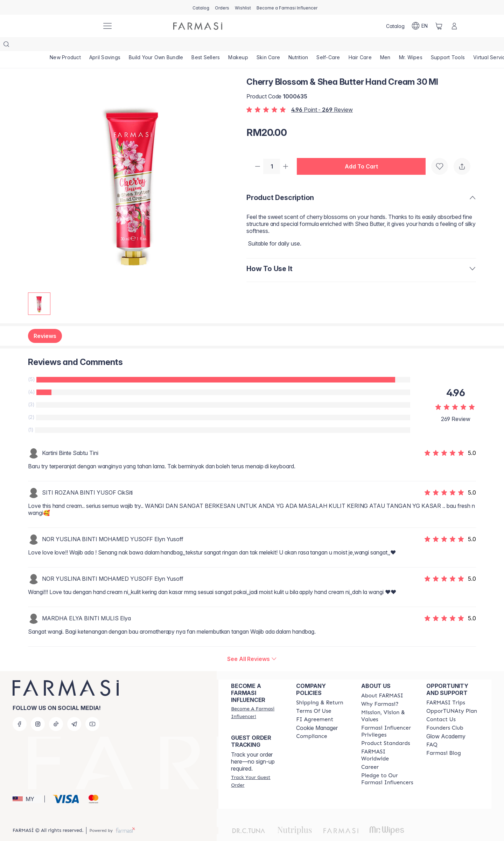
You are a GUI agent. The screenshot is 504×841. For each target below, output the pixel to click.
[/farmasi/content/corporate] (387, 741)
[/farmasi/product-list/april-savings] (106, 46)
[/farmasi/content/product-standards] (386, 729)
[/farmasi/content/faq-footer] (432, 731)
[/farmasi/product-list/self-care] (335, 46)
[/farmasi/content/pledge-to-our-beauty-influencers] (387, 765)
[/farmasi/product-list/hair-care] (368, 46)
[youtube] (92, 710)
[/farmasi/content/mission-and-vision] (387, 702)
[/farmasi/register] (222, 7)
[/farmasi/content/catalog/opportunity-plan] (452, 697)
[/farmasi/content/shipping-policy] (320, 689)
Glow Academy (446, 722)
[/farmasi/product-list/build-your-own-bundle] (158, 46)
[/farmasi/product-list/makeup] (242, 46)
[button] (364, 153)
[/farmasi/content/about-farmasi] (382, 682)
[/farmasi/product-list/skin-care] (273, 46)
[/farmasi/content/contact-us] (441, 705)
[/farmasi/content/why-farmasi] (380, 690)
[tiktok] (56, 710)
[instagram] (38, 710)
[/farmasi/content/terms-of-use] (314, 697)
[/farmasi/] (70, 26)
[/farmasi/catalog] (201, 7)
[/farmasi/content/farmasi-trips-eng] (446, 689)
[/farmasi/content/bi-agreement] (315, 705)
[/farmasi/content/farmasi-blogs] (444, 739)
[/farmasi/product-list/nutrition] (304, 46)
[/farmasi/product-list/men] (394, 46)
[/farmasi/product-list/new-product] (66, 46)
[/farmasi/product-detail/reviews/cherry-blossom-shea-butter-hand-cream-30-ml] (252, 645)
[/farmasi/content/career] (370, 753)
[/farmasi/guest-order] (257, 767)
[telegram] (74, 710)
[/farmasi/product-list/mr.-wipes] (420, 46)
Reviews (45, 322)
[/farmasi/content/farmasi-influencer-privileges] (387, 717)
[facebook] (20, 710)
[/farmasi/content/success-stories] (445, 714)
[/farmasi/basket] (439, 26)
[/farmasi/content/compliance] (311, 722)
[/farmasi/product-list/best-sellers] (209, 46)
